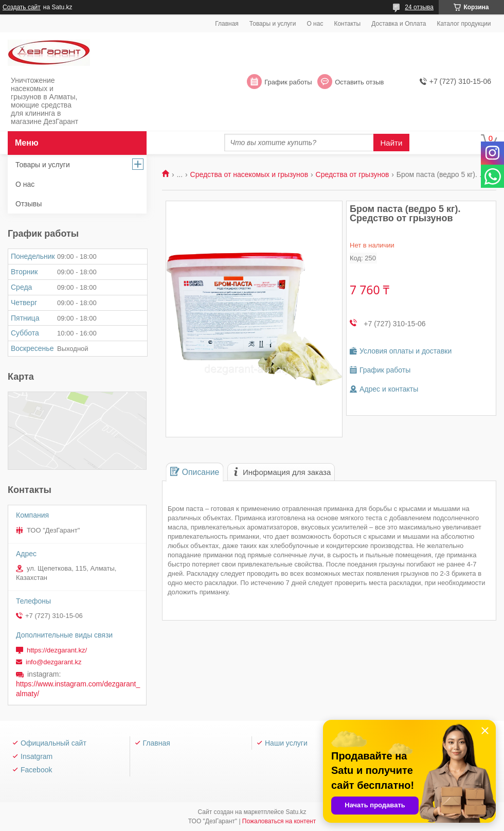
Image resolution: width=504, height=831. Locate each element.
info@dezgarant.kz (54, 662)
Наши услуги (286, 743)
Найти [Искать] (392, 143)
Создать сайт (22, 7)
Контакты (347, 24)
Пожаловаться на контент (279, 821)
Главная (227, 24)
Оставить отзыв (359, 82)
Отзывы (29, 204)
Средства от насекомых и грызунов (249, 174)
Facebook (36, 770)
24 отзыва (419, 7)
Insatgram (37, 756)
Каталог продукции (464, 24)
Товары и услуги (273, 24)
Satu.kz (296, 812)
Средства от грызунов (353, 174)
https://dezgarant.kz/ (57, 650)
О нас (315, 24)
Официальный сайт (53, 743)
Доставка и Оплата (399, 24)
